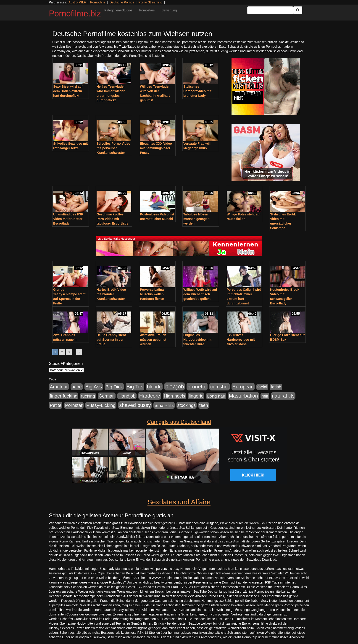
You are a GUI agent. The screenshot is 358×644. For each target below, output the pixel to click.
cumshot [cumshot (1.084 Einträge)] (220, 387)
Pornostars (147, 10)
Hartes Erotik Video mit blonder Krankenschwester (111, 294)
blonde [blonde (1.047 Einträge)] (154, 387)
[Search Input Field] (270, 10)
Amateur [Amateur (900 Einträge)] (59, 387)
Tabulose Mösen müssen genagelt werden (196, 219)
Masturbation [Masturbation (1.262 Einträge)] (243, 396)
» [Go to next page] (79, 352)
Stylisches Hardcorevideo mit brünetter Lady (197, 91)
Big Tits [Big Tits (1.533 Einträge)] (135, 387)
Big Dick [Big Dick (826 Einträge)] (114, 387)
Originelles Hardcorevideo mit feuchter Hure (197, 340)
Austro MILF (77, 2)
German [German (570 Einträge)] (107, 396)
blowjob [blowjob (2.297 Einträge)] (175, 386)
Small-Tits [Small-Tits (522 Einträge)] (164, 405)
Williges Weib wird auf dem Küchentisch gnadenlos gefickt (200, 294)
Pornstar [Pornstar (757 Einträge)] (74, 405)
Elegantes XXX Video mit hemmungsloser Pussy (156, 148)
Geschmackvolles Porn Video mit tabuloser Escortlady (112, 219)
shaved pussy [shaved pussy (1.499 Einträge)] (135, 405)
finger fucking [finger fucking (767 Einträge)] (64, 396)
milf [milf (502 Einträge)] (265, 396)
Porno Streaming (150, 2)
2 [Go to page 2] (62, 352)
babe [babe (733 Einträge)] (77, 387)
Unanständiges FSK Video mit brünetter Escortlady (68, 219)
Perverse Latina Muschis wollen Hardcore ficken (152, 294)
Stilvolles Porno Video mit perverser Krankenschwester (113, 148)
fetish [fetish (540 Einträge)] (276, 387)
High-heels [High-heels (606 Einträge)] (174, 396)
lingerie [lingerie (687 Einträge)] (196, 396)
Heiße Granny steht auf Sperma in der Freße (111, 340)
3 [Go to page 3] (69, 352)
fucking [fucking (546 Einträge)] (88, 396)
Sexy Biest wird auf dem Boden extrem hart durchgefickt (68, 91)
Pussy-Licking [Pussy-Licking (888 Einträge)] (101, 405)
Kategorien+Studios (118, 10)
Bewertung (169, 10)
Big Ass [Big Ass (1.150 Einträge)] (94, 387)
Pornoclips (98, 2)
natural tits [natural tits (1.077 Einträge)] (283, 396)
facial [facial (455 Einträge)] (262, 387)
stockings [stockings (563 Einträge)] (187, 405)
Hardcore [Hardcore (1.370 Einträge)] (150, 396)
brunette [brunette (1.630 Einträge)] (197, 387)
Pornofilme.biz (75, 14)
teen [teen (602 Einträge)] (204, 405)
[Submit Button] (298, 10)
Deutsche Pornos (122, 2)
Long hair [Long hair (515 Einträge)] (216, 396)
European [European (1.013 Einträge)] (243, 387)
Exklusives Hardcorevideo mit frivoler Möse (241, 340)
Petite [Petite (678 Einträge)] (56, 405)
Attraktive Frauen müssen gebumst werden (153, 340)
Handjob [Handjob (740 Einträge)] (127, 396)
